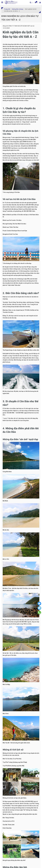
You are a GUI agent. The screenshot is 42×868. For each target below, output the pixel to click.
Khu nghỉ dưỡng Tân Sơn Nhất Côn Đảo (14, 224)
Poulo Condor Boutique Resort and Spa (15, 231)
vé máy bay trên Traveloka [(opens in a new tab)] (19, 158)
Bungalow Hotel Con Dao (10, 234)
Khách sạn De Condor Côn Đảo (12, 220)
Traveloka (9, 211)
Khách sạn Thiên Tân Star (10, 227)
